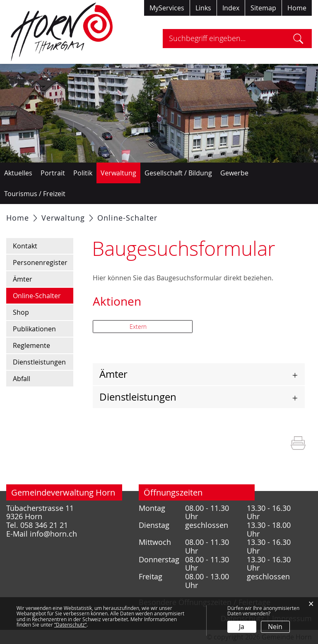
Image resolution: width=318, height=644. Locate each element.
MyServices (167, 8)
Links (203, 8)
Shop (21, 312)
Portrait (53, 173)
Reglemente (31, 345)
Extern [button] (139, 327)
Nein (275, 627)
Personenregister (40, 262)
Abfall (22, 379)
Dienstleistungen (39, 362)
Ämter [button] (113, 374)
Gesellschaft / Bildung (178, 173)
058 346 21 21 (44, 525)
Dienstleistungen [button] (138, 397)
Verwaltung (118, 173)
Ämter (23, 279)
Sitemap (263, 8)
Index (231, 8)
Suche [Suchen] (298, 39)
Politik (83, 173)
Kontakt (25, 246)
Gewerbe (234, 173)
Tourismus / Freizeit (35, 194)
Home (297, 8)
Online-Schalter (43, 295)
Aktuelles (18, 173)
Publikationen (34, 329)
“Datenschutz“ (70, 625)
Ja (242, 627)
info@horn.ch (53, 534)
